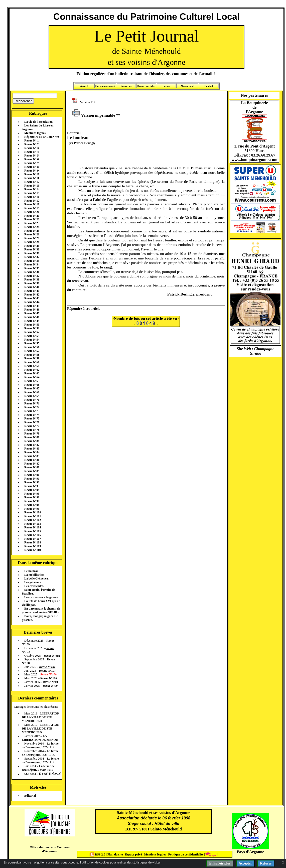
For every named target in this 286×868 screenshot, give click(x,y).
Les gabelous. (33, 582)
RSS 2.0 (98, 854)
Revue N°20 (32, 212)
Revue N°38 (32, 279)
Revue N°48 (32, 317)
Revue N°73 (32, 411)
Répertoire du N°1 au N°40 (42, 137)
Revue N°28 (32, 242)
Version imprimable (94, 115)
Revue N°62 (32, 370)
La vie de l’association (38, 122)
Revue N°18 (32, 204)
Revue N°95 (32, 494)
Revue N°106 (33, 535)
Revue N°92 (32, 482)
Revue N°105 (33, 531)
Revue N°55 (32, 343)
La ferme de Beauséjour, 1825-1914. (40, 745)
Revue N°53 (32, 336)
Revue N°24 (32, 227)
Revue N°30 (32, 249)
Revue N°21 (32, 216)
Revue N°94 (32, 490)
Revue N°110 (33, 550)
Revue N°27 (32, 238)
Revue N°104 (33, 527)
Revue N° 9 (31, 171)
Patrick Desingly (85, 143)
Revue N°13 (32, 186)
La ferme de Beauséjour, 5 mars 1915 (38, 768)
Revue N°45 (32, 306)
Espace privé (133, 854)
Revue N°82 (32, 445)
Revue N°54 (32, 340)
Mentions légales (35, 133)
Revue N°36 (32, 272)
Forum (166, 86)
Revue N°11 (32, 178)
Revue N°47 (32, 313)
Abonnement (187, 86)
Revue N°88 (32, 467)
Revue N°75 (32, 418)
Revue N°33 (32, 261)
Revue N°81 (32, 441)
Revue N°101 (33, 516)
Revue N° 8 (31, 167)
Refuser (266, 863)
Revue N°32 (32, 257)
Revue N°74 (32, 415)
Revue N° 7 (31, 163)
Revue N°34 (32, 264)
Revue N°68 (32, 392)
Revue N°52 (32, 332)
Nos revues (126, 86)
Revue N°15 (32, 193)
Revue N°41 (32, 291)
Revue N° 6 (31, 159)
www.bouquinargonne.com (254, 160)
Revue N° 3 (31, 148)
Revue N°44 (32, 302)
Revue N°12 (32, 182)
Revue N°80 (32, 437)
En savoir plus (220, 863)
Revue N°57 (32, 351)
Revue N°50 (32, 325)
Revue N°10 (32, 174)
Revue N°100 (33, 512)
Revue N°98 (32, 505)
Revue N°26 (32, 234)
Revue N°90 (32, 475)
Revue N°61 (32, 366)
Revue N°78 (32, 430)
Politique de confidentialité (185, 854)
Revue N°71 (32, 403)
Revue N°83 (32, 449)
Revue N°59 (32, 358)
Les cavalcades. (34, 586)
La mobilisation (34, 575)
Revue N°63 (32, 373)
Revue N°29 (32, 246)
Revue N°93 (32, 486)
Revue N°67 (32, 388)
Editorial (30, 796)
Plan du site (116, 854)
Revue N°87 (32, 464)
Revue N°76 (32, 422)
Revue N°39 (32, 283)
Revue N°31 (32, 253)
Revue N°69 (32, 396)
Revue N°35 (32, 268)
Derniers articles (146, 86)
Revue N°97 (32, 501)
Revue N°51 (32, 328)
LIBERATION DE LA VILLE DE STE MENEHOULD (40, 717)
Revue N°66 (32, 385)
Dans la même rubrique (38, 563)
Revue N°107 (33, 539)
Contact (209, 86)
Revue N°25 (32, 231)
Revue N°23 (32, 223)
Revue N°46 (32, 310)
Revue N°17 (32, 201)
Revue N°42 (32, 295)
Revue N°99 (32, 509)
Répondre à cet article (84, 309)
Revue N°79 (32, 433)
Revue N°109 (33, 546)
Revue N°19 (32, 208)
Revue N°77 (32, 426)
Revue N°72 (32, 407)
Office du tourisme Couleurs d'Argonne (49, 849)
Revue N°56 (32, 347)
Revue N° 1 (31, 140)
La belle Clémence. (36, 578)
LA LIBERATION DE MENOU (40, 738)
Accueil (84, 86)
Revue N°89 (32, 471)
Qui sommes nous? (105, 86)
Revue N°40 (32, 287)
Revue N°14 (32, 189)
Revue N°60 (32, 362)
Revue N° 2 (31, 144)
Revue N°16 (32, 197)
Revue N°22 (32, 219)
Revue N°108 (33, 542)
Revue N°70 (32, 400)
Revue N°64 (32, 377)
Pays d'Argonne (251, 852)
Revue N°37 (32, 276)
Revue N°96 (32, 497)
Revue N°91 (32, 479)
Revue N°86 (32, 460)
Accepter (245, 863)
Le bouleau (31, 571)
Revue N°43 (32, 298)
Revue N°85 (32, 456)
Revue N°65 (32, 381)
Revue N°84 (32, 452)
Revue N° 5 (31, 156)
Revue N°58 (32, 355)
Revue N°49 (32, 321)
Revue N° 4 (31, 152)
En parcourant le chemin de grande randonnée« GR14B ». (41, 610)
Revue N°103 (33, 524)
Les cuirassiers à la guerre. (41, 597)
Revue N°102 (33, 520)
